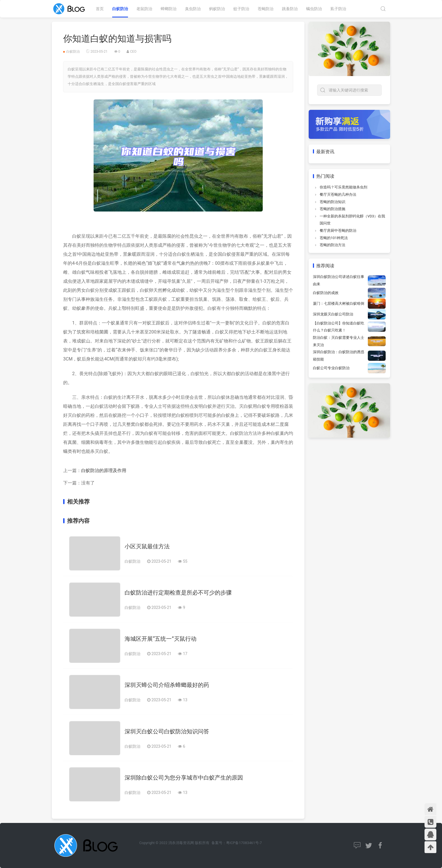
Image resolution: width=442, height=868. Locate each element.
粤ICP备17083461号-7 (244, 843)
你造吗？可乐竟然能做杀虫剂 (343, 187)
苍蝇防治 (266, 9)
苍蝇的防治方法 (332, 245)
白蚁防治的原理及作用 (104, 470)
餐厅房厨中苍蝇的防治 (338, 231)
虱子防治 (338, 9)
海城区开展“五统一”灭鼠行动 (160, 639)
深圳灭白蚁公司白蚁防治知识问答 (167, 731)
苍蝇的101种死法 (334, 238)
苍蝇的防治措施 (332, 209)
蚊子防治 (241, 9)
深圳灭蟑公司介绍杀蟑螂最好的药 (167, 685)
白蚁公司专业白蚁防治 (331, 368)
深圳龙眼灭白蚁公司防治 (333, 314)
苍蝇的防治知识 (332, 202)
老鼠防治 (144, 9)
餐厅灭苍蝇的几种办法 (338, 194)
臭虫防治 (193, 9)
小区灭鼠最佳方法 (147, 546)
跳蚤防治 (290, 9)
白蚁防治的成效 (326, 293)
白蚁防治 (120, 9)
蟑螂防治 (169, 9)
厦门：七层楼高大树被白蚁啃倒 (339, 303)
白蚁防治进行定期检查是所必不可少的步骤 (178, 593)
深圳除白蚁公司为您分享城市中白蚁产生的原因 (184, 778)
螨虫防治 (314, 9)
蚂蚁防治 (217, 9)
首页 (100, 9)
